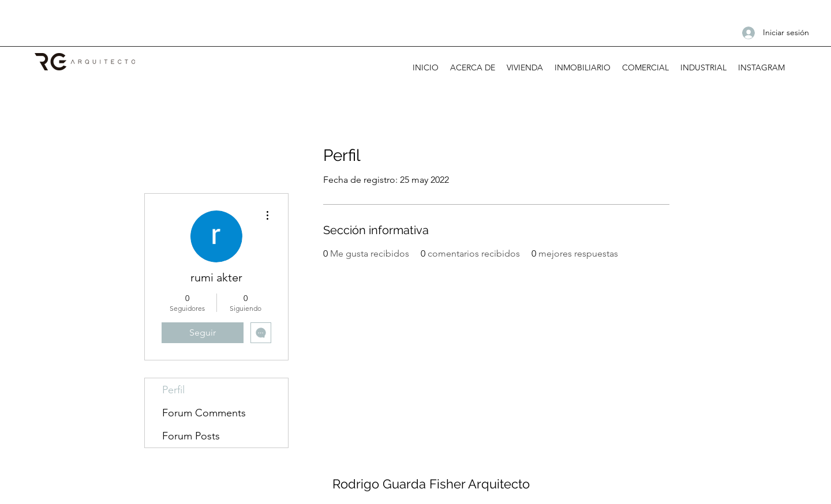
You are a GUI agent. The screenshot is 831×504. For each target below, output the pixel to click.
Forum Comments (204, 413)
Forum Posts (191, 436)
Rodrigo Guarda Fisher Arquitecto (431, 484)
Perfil (173, 390)
